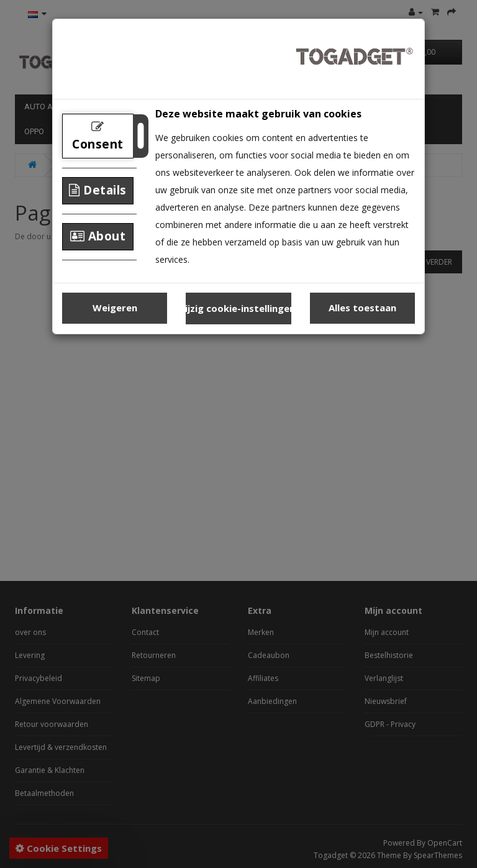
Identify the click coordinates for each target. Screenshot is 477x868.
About (98, 236)
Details (98, 190)
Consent (98, 136)
